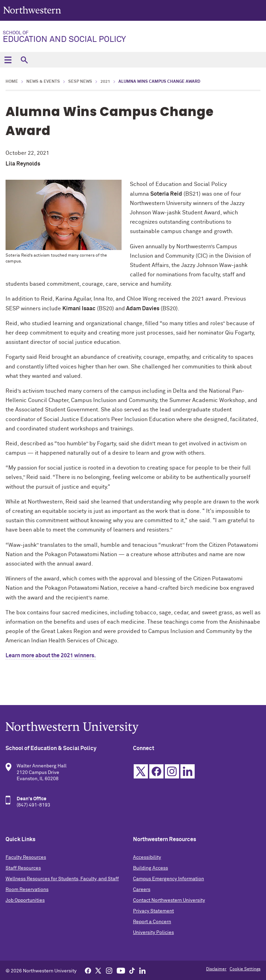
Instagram (172, 771)
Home (12, 82)
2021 (105, 82)
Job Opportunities (25, 900)
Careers (142, 890)
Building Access (150, 868)
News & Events (43, 82)
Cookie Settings (245, 969)
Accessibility (147, 857)
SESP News (80, 82)
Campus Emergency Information (169, 879)
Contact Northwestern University (169, 900)
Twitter (141, 771)
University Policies (153, 933)
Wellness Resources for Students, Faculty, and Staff (62, 879)
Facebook (156, 771)
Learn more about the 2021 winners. (51, 656)
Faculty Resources (26, 857)
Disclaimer (216, 969)
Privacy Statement (153, 911)
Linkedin (188, 771)
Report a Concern (152, 922)
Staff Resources (23, 868)
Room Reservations (27, 890)
